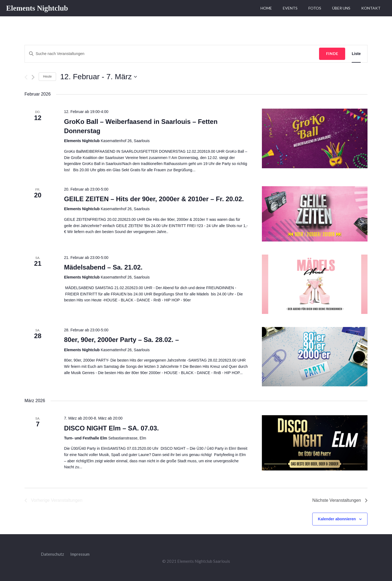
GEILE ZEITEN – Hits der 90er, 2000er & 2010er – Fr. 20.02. (154, 199)
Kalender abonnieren (337, 519)
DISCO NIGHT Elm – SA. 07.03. (111, 428)
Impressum (80, 554)
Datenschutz (52, 554)
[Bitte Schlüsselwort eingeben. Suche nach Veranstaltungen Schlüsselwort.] (172, 54)
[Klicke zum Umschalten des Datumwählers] (99, 77)
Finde (332, 53)
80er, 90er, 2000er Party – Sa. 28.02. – (121, 340)
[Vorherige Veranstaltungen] (26, 77)
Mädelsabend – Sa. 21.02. (103, 267)
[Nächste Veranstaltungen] (33, 77)
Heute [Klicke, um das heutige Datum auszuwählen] (47, 77)
